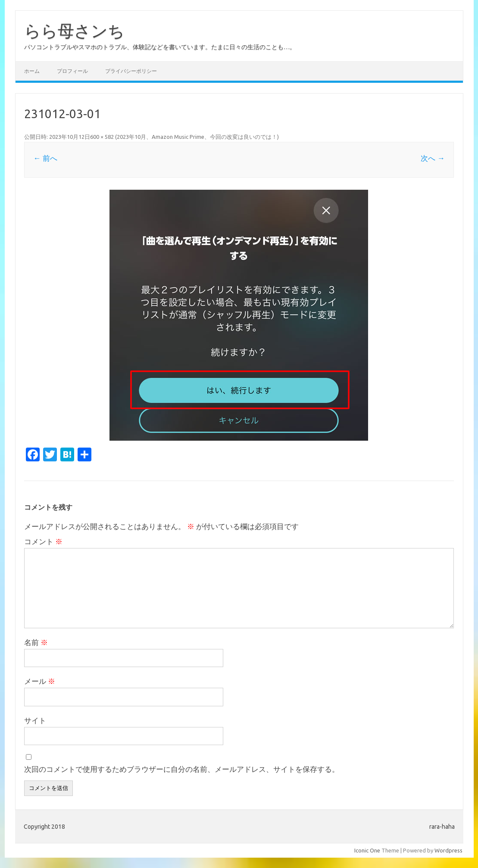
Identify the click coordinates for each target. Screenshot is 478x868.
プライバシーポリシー (131, 71)
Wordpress (448, 850)
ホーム (32, 71)
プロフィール (72, 71)
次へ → (433, 158)
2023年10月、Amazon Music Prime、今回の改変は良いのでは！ (197, 137)
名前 (36, 642)
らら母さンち (74, 31)
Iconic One (367, 850)
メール (40, 681)
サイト (35, 720)
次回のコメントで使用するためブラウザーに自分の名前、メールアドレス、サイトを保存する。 (182, 769)
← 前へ (45, 158)
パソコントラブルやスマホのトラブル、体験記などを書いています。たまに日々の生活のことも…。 (160, 47)
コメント (43, 541)
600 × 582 (102, 137)
